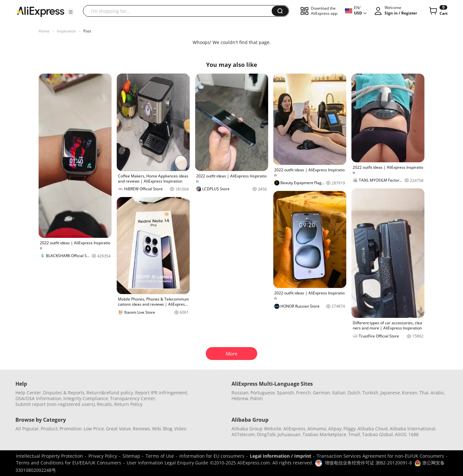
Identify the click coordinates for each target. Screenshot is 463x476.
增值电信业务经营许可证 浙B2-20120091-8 (368, 463)
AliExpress (294, 429)
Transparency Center (133, 398)
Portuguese (263, 393)
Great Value (118, 429)
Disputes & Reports (64, 393)
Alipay (335, 429)
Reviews (141, 429)
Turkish (370, 393)
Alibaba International (413, 429)
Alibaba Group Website (256, 429)
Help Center (28, 393)
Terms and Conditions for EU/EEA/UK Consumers (69, 463)
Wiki (157, 429)
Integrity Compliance (86, 398)
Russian (240, 393)
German (322, 393)
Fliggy (350, 429)
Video (180, 429)
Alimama (317, 429)
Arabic (437, 393)
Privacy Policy (103, 456)
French (304, 393)
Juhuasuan (289, 434)
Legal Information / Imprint (281, 456)
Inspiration (66, 31)
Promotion (71, 429)
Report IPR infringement (161, 393)
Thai (424, 393)
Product (49, 429)
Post (87, 31)
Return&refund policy (110, 393)
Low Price (94, 429)
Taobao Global (377, 434)
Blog (168, 429)
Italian (339, 393)
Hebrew (240, 398)
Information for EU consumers (212, 456)
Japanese (390, 393)
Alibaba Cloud (373, 429)
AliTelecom (243, 434)
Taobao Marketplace (324, 434)
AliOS (401, 434)
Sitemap (131, 456)
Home (44, 31)
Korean (410, 393)
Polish (257, 398)
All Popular (27, 429)
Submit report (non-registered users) (55, 404)
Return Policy (128, 404)
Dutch (354, 393)
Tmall (354, 434)
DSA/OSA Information (38, 398)
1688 (413, 434)
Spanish (286, 393)
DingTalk (266, 434)
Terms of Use (160, 456)
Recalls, (105, 404)
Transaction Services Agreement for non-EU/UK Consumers (380, 456)
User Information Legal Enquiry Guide (167, 463)
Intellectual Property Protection (50, 456)
